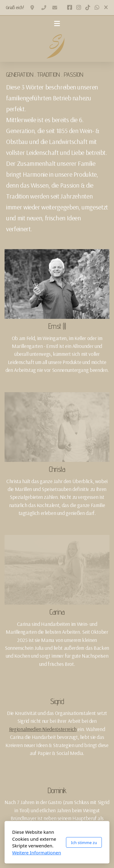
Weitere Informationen (37, 853)
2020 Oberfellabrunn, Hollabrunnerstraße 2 (33, 8)
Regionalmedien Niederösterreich (43, 729)
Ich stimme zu (84, 843)
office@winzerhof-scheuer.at (55, 8)
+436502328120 (44, 8)
